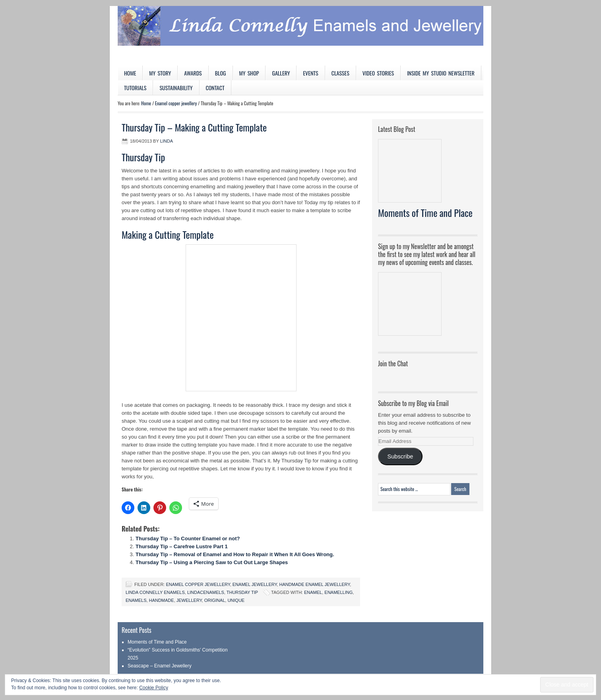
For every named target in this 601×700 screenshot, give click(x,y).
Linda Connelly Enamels (155, 592)
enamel (313, 592)
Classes (340, 73)
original (215, 600)
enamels (136, 600)
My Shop (249, 73)
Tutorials (135, 88)
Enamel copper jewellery (198, 584)
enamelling (338, 592)
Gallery (281, 73)
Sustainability (176, 88)
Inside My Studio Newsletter (441, 73)
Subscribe (400, 456)
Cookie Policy (154, 688)
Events (310, 73)
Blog (221, 73)
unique (236, 600)
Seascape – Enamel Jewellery (160, 666)
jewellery (189, 600)
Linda (167, 141)
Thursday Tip (242, 592)
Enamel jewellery (255, 584)
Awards (193, 73)
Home (130, 73)
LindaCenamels (206, 592)
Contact (215, 88)
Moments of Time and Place (425, 213)
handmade (162, 600)
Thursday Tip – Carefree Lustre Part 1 (182, 546)
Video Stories (378, 73)
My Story (160, 73)
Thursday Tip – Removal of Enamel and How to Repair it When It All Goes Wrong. (235, 554)
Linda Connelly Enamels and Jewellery (300, 36)
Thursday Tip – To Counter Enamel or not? (188, 539)
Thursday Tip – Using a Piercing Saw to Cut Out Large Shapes (212, 562)
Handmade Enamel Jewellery (315, 584)
